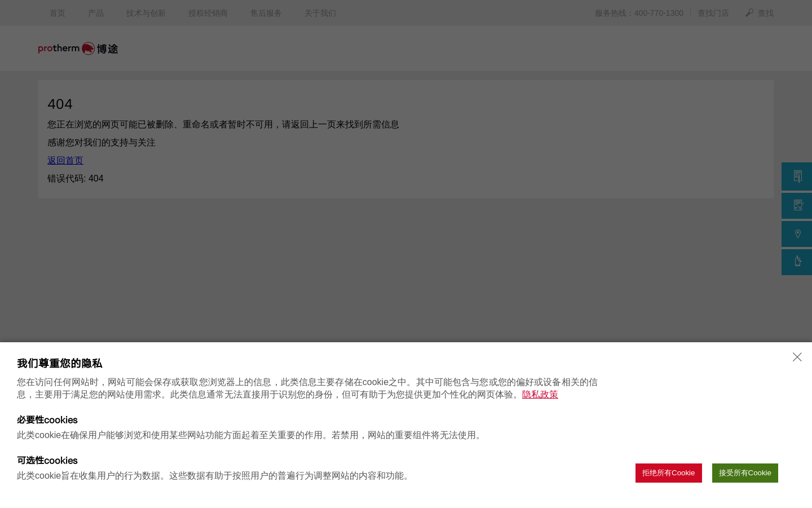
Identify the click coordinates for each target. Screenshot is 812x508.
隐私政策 (540, 394)
